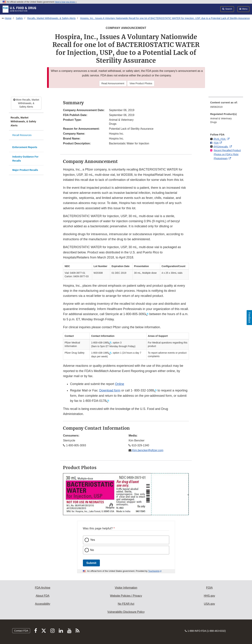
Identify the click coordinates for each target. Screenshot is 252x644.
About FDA (42, 596)
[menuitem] (226, 106)
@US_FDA (220, 139)
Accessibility (43, 604)
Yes (93, 540)
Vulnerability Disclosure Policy (126, 612)
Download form (110, 390)
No (92, 550)
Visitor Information (126, 588)
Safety (19, 18)
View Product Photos (141, 83)
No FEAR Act (126, 604)
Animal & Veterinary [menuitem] (221, 118)
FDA (216, 143)
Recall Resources (22, 135)
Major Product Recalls (25, 170)
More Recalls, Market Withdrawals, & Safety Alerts (26, 103)
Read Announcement (113, 83)
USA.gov (209, 604)
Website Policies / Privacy (126, 596)
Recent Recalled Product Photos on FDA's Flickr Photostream (227, 154)
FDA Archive (42, 588)
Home (8, 18)
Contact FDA (21, 631)
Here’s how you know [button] (66, 2)
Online (120, 384)
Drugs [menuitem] (213, 122)
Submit (91, 563)
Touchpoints (154, 571)
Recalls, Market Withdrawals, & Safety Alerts (51, 18)
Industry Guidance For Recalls (25, 159)
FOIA (209, 588)
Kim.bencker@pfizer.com (147, 450)
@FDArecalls (221, 147)
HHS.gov (209, 596)
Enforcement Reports (25, 147)
